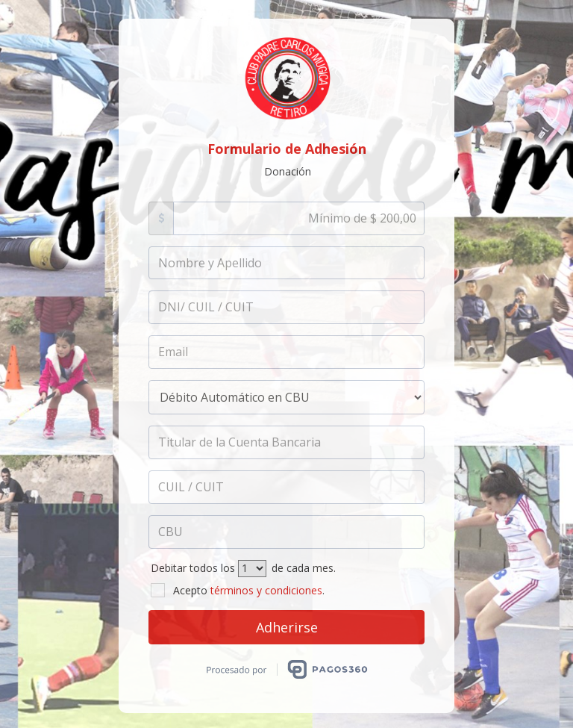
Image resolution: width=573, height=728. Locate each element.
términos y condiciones (266, 590)
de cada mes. (304, 568)
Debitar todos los (193, 568)
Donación (288, 171)
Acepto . (238, 590)
